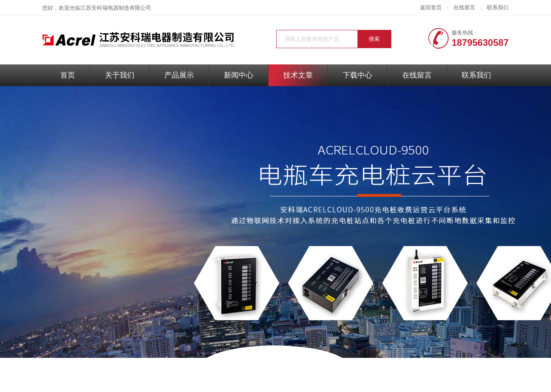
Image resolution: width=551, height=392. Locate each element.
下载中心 (357, 75)
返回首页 (431, 8)
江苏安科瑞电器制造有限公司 (116, 8)
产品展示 (179, 75)
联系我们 (498, 8)
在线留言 (464, 8)
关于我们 (120, 75)
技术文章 (298, 75)
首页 (68, 75)
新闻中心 (239, 75)
